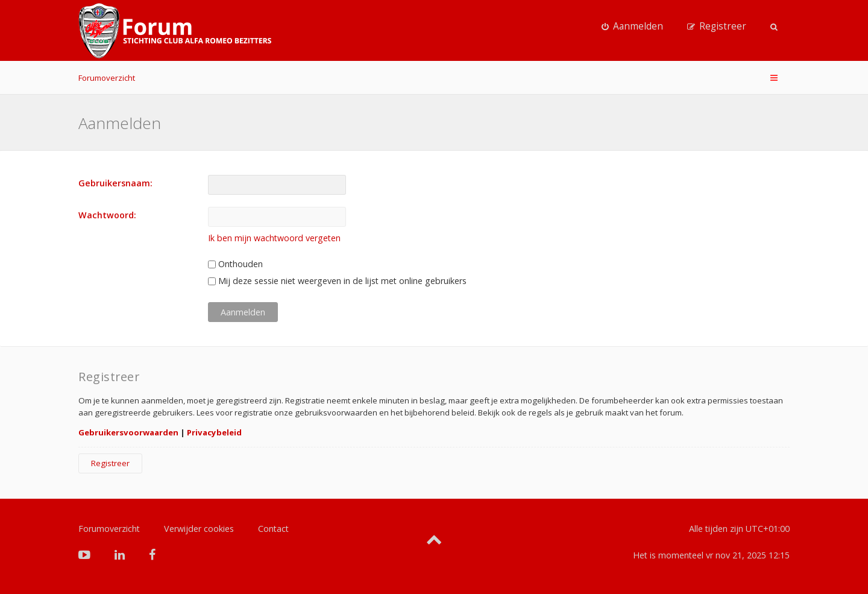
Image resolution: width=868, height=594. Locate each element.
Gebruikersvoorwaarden (128, 432)
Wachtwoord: (107, 215)
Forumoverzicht (107, 78)
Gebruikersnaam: (115, 183)
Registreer (110, 463)
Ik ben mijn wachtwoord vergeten (274, 238)
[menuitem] (632, 27)
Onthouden (235, 264)
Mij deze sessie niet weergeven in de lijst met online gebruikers (337, 281)
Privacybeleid (214, 432)
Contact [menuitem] (273, 529)
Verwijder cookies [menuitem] (199, 529)
